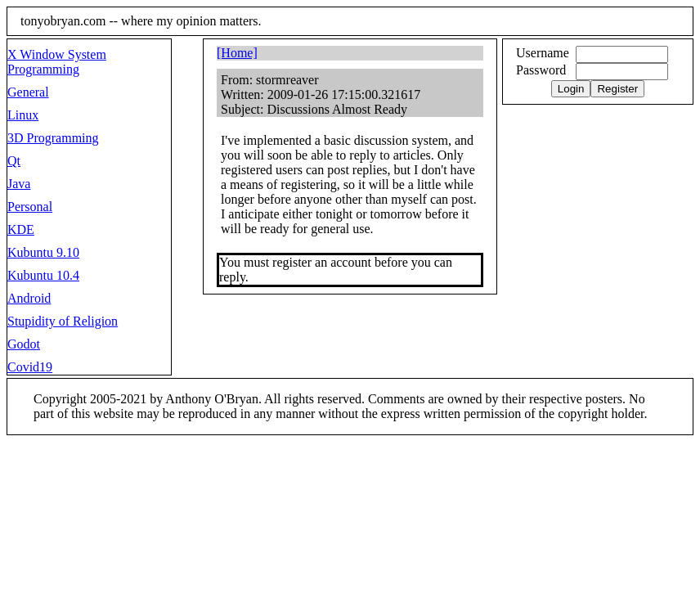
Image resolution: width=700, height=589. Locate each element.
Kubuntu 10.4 (43, 275)
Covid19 (30, 367)
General (28, 92)
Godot (24, 344)
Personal (30, 207)
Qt (14, 161)
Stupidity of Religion (63, 321)
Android (29, 298)
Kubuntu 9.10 (43, 252)
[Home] (237, 53)
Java (19, 184)
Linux (23, 115)
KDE (21, 229)
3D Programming (53, 138)
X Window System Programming (57, 62)
